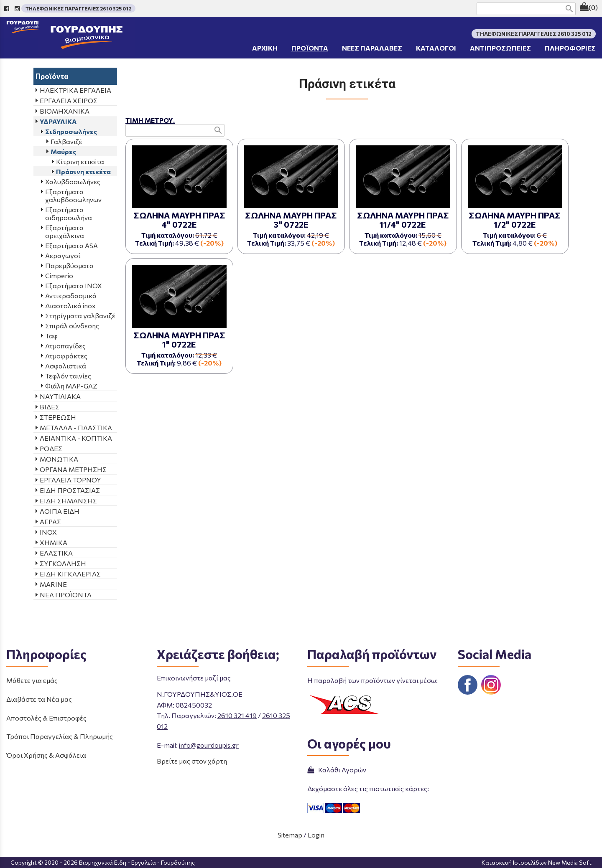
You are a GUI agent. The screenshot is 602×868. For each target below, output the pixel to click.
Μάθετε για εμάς (32, 680)
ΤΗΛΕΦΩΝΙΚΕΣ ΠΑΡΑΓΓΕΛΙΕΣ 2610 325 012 (78, 8)
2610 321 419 (237, 715)
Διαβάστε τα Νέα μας (39, 699)
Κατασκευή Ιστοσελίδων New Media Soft (537, 862)
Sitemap (290, 835)
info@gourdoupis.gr (209, 745)
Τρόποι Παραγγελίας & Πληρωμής (60, 736)
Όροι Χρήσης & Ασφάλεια (46, 755)
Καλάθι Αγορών (337, 770)
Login (316, 835)
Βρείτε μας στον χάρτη (192, 761)
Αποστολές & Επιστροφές (46, 718)
